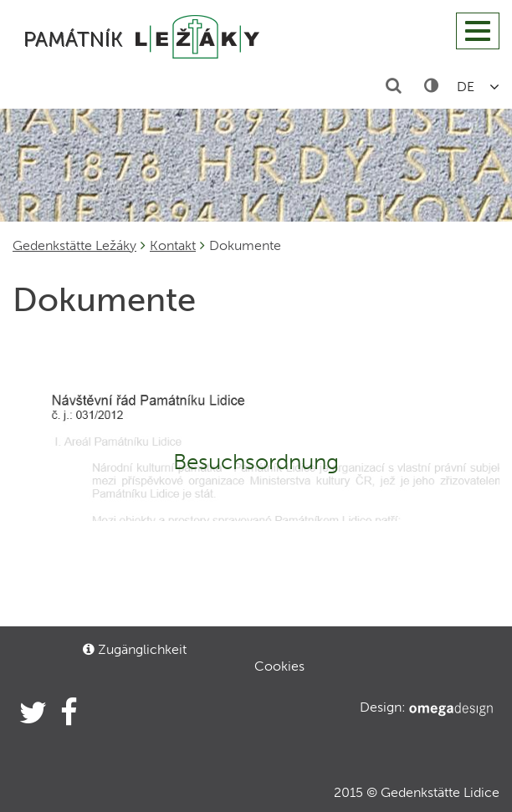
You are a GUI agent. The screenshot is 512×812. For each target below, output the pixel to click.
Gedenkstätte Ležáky (74, 245)
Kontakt (173, 245)
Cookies (279, 666)
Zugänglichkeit (135, 649)
